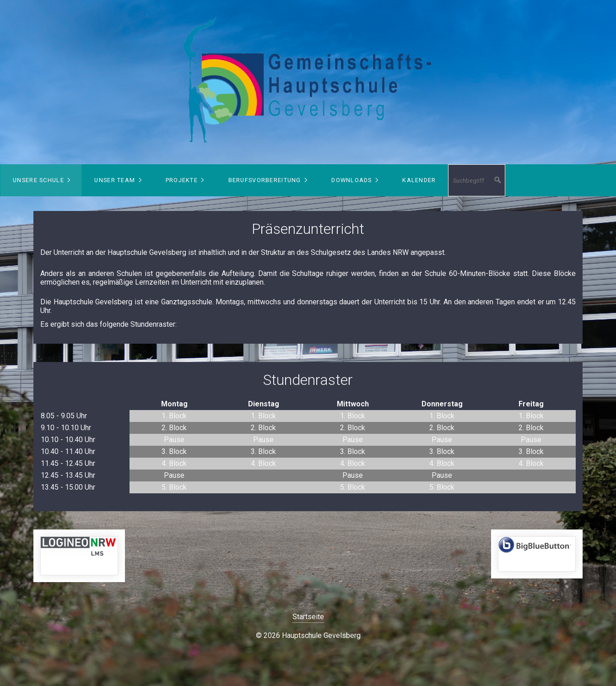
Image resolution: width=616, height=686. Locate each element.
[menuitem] (41, 180)
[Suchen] (498, 180)
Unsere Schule (38, 180)
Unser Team (115, 180)
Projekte (182, 180)
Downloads (352, 180)
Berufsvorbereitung (265, 180)
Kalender (419, 180)
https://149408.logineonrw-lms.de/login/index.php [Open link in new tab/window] (79, 556)
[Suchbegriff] (477, 180)
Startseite (308, 617)
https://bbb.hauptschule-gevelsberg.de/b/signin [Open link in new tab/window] (537, 554)
